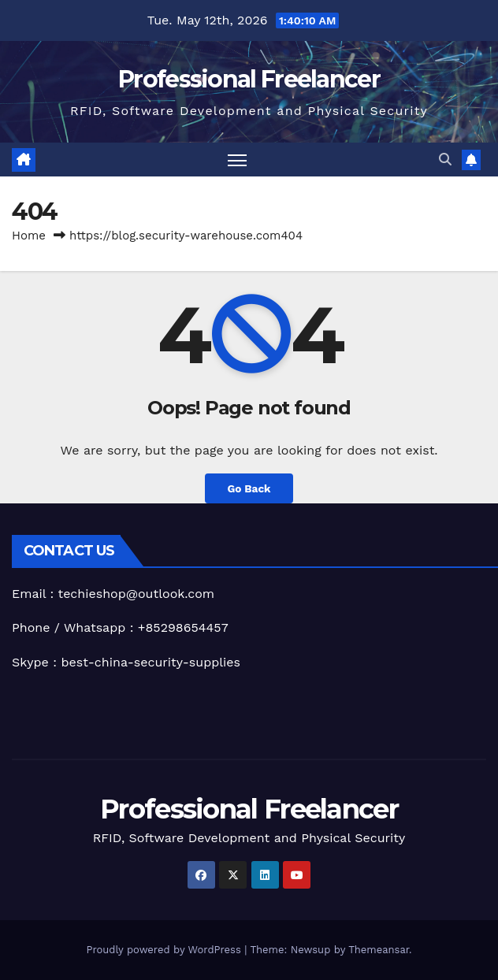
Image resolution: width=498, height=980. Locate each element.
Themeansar (379, 950)
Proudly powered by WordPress (165, 950)
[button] (445, 160)
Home (29, 236)
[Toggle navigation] (237, 160)
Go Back (249, 488)
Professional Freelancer (249, 79)
